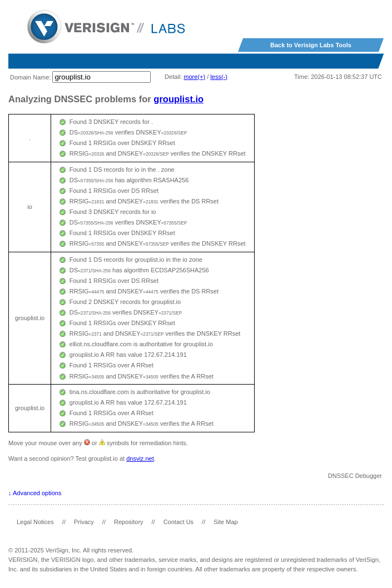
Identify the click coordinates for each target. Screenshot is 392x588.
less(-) (219, 77)
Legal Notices (35, 522)
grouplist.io (178, 99)
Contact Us (178, 522)
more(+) (194, 77)
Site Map (225, 522)
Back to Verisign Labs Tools (311, 45)
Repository (129, 522)
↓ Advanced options (35, 493)
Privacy (84, 522)
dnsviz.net (140, 459)
